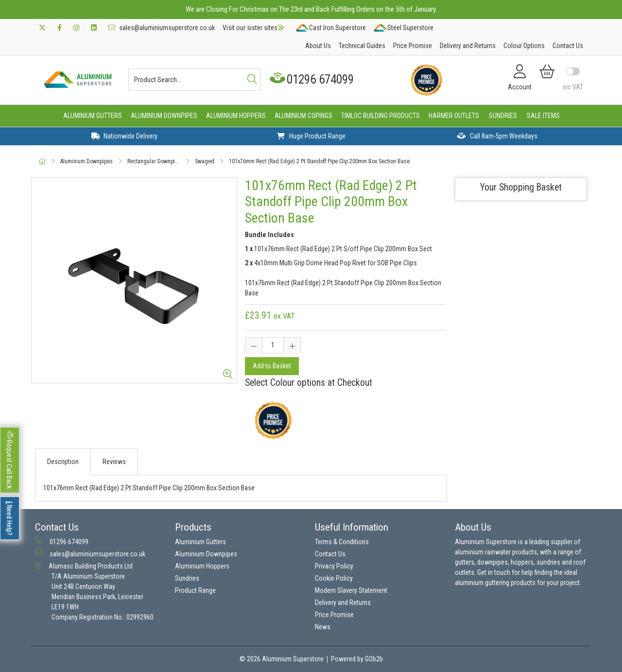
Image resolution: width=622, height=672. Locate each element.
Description (63, 462)
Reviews (114, 462)
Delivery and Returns (468, 46)
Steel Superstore (403, 28)
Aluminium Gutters (93, 116)
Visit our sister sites (253, 28)
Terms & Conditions (342, 542)
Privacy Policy (334, 566)
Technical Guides (362, 46)
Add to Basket (272, 366)
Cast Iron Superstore (331, 28)
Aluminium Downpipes (164, 116)
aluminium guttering (482, 583)
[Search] (252, 80)
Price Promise (413, 46)
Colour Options (524, 46)
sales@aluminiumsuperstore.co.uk (162, 28)
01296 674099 (313, 79)
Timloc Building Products (380, 116)
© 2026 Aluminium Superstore (282, 659)
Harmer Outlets (454, 116)
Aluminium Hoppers (236, 116)
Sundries (503, 116)
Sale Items (543, 116)
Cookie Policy (334, 578)
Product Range (195, 590)
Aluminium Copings (303, 116)
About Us (318, 46)
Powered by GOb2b (357, 659)
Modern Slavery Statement (351, 590)
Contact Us (568, 46)
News (323, 627)
